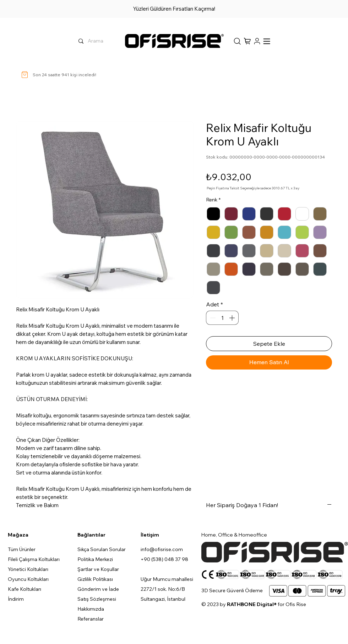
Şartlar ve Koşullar (98, 569)
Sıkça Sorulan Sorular (102, 549)
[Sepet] (237, 41)
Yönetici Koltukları (28, 569)
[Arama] (120, 41)
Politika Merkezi (95, 559)
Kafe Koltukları (25, 589)
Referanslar (91, 619)
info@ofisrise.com (162, 549)
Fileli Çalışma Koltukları (34, 559)
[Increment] (233, 318)
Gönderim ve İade (98, 589)
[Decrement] (212, 318)
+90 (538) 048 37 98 (164, 559)
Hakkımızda (91, 609)
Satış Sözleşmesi (97, 599)
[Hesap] (256, 41)
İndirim (16, 599)
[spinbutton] (222, 318)
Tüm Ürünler (22, 549)
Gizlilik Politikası (95, 579)
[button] (248, 41)
